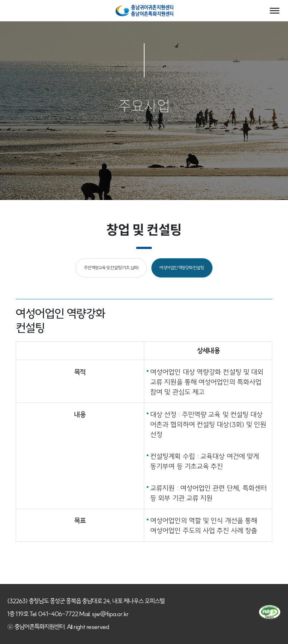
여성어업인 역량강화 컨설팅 (182, 268)
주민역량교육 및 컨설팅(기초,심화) (111, 268)
